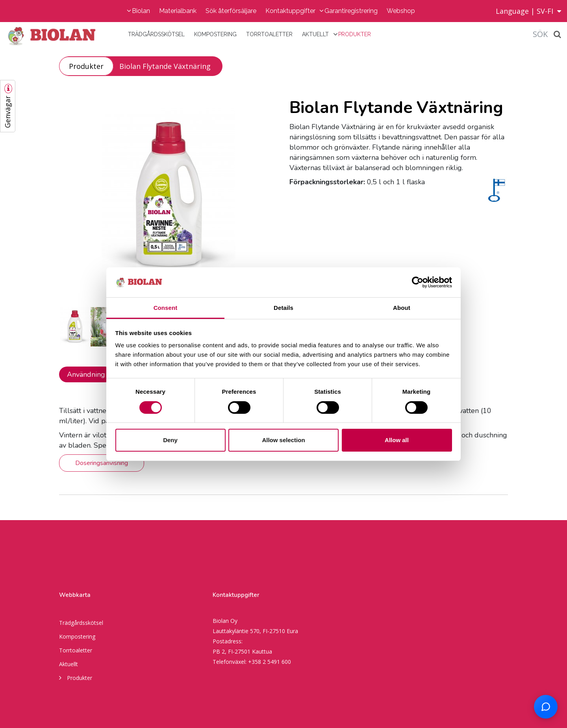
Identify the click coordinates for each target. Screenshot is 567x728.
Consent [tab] (166, 308)
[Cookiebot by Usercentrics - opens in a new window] (418, 282)
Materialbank (178, 11)
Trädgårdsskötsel (156, 34)
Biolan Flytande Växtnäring (165, 66)
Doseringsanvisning (102, 463)
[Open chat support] (546, 707)
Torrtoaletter (269, 34)
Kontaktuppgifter (290, 11)
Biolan (141, 11)
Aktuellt (315, 34)
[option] (168, 196)
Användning (86, 374)
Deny (170, 440)
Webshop (401, 11)
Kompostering (215, 34)
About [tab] (402, 308)
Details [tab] (283, 308)
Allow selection (283, 440)
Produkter (355, 34)
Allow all (397, 440)
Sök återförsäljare (231, 11)
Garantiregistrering (351, 11)
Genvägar (7, 112)
